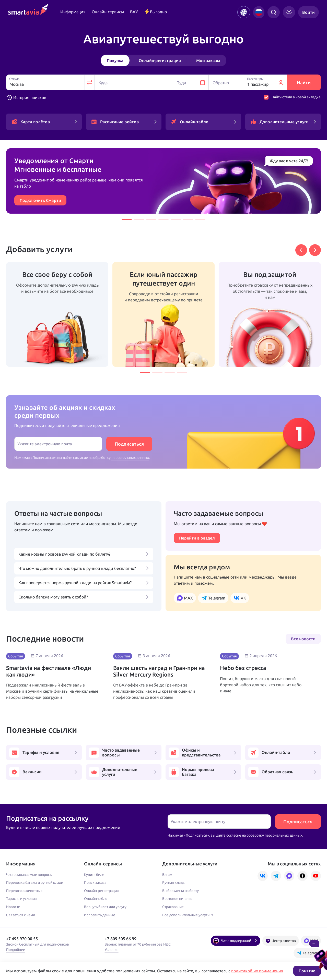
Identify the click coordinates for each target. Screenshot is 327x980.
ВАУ (134, 12)
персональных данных (130, 458)
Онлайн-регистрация (160, 60)
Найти (304, 82)
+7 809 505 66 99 (121, 939)
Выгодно (155, 12)
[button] (127, 219)
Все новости (303, 639)
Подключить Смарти (40, 200)
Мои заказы (208, 60)
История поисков (26, 97)
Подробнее (16, 950)
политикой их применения (257, 971)
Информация (73, 12)
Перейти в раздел (197, 538)
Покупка (115, 60)
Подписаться (129, 444)
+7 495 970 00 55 (22, 939)
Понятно (307, 971)
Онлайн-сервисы (108, 12)
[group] (57, 314)
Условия (112, 950)
